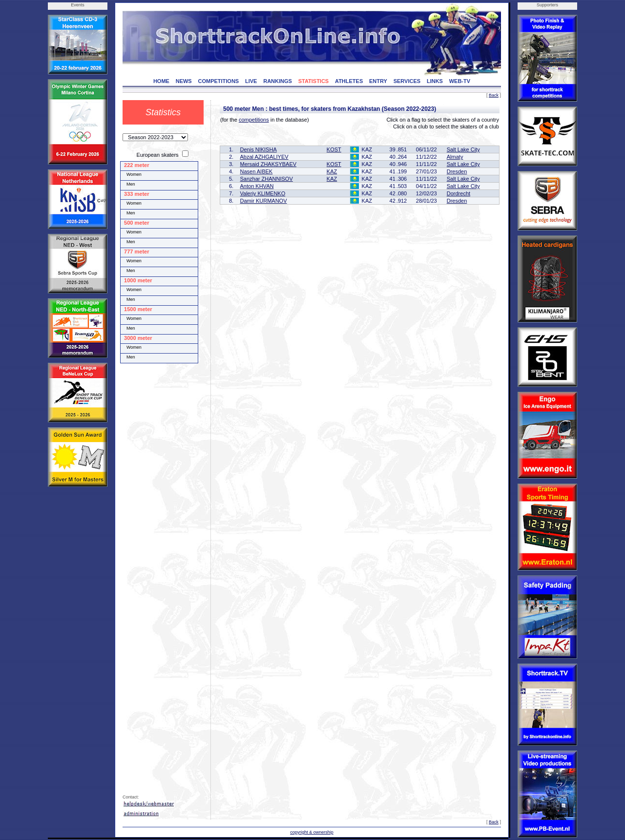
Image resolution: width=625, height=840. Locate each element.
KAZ (332, 171)
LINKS (435, 81)
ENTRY (378, 81)
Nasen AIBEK (257, 171)
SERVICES (407, 81)
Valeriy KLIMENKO (263, 193)
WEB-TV (460, 81)
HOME (161, 81)
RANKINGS (278, 81)
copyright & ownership (312, 832)
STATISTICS (314, 81)
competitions (254, 120)
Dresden (457, 171)
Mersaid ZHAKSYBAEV (269, 164)
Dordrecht (458, 193)
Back (494, 95)
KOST (334, 149)
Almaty (455, 157)
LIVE (251, 81)
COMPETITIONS (218, 81)
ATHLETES (349, 81)
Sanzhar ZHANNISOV (267, 179)
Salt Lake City (463, 149)
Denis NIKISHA (259, 149)
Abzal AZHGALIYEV (264, 157)
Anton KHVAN (257, 186)
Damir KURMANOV (264, 201)
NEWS (184, 81)
